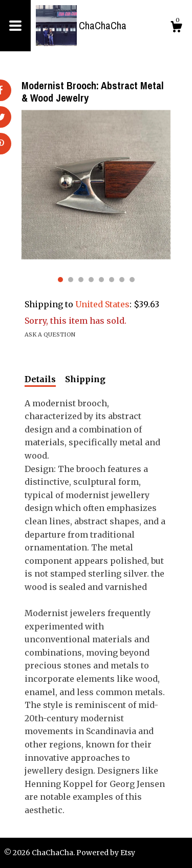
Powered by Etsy (106, 853)
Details (40, 379)
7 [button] (122, 280)
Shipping (85, 379)
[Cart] (176, 28)
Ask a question (50, 334)
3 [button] (81, 280)
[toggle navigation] (15, 26)
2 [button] (71, 280)
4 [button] (91, 280)
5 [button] (101, 280)
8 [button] (132, 280)
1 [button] (60, 280)
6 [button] (112, 280)
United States (102, 304)
